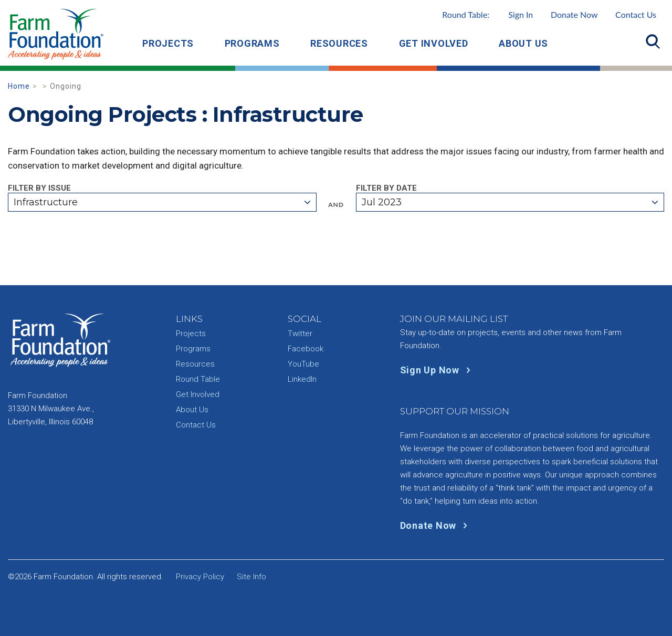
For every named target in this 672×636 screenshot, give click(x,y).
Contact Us (636, 14)
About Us (523, 43)
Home (19, 86)
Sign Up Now (438, 370)
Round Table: (487, 14)
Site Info (251, 577)
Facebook (306, 349)
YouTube (303, 364)
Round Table (198, 379)
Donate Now (574, 14)
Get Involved (434, 43)
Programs (252, 43)
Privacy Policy (200, 577)
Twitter (300, 333)
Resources (339, 43)
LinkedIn (302, 379)
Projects (168, 43)
